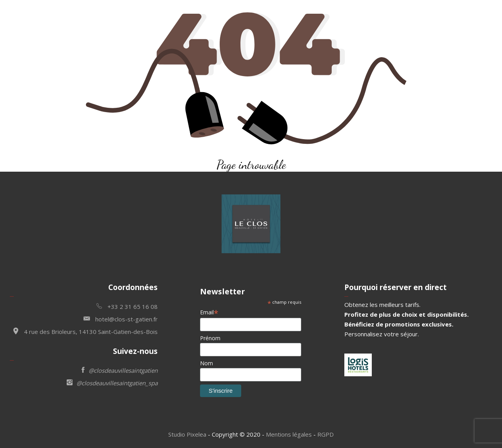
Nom (206, 363)
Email (209, 312)
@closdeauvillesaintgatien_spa (112, 382)
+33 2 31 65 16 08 (127, 306)
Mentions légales (289, 434)
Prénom (210, 338)
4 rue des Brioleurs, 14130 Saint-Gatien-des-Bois (85, 331)
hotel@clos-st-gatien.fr (121, 318)
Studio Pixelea (187, 434)
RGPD (326, 434)
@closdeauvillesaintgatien (120, 370)
